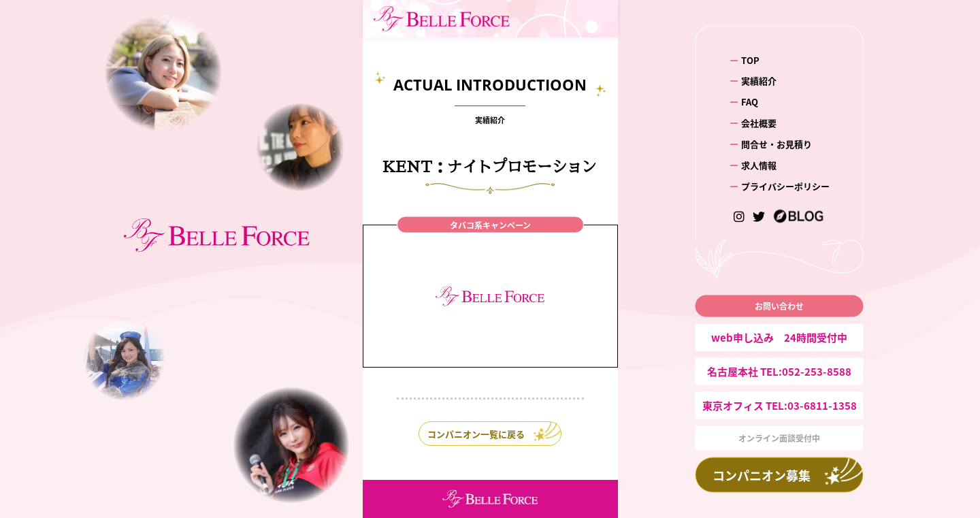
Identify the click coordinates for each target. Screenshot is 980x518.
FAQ (750, 102)
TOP (750, 60)
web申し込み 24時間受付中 (779, 337)
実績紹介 (759, 81)
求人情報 (759, 165)
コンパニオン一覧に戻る (476, 434)
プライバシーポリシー (785, 186)
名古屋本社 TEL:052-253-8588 (779, 371)
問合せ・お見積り (777, 144)
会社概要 (759, 123)
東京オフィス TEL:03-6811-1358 (780, 405)
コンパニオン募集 (762, 475)
